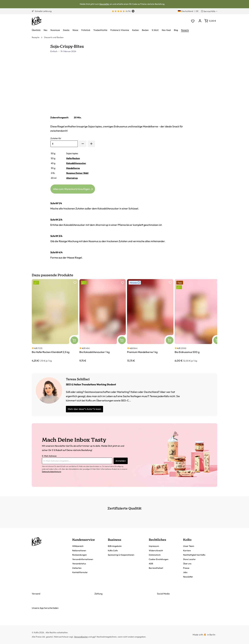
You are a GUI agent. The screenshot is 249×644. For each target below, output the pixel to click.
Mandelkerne (73, 168)
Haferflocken (73, 158)
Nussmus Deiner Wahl (77, 173)
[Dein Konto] (200, 21)
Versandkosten (81, 637)
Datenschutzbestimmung (51, 472)
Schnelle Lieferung (42, 11)
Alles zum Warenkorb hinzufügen (73, 188)
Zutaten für (56, 138)
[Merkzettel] (193, 21)
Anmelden (121, 461)
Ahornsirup (72, 178)
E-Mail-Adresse (49, 456)
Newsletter (104, 4)
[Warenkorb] (210, 21)
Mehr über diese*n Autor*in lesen (84, 409)
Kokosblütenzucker (76, 163)
